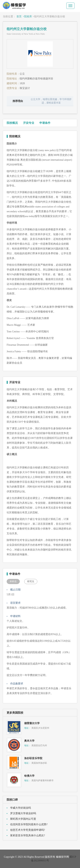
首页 (19, 16)
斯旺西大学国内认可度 (23, 819)
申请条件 (45, 123)
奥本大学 (29, 741)
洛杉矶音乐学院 (33, 758)
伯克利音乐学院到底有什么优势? (29, 824)
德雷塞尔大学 (32, 723)
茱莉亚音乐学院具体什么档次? (28, 835)
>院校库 (27, 16)
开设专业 (29, 123)
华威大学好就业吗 (21, 808)
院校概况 (12, 123)
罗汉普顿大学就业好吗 (23, 813)
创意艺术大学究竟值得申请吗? (28, 830)
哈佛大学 (29, 776)
